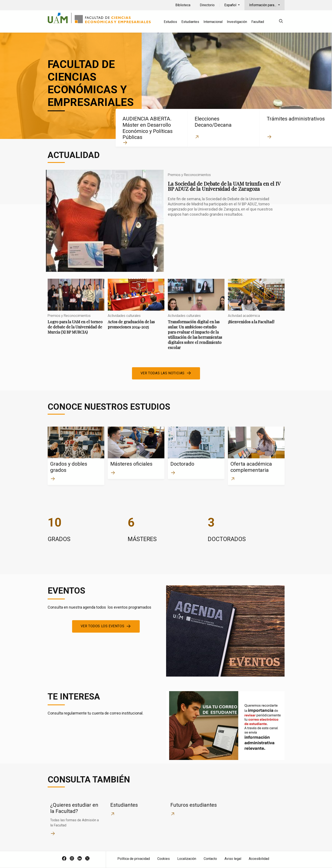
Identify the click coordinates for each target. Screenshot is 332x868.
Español (231, 5)
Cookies (164, 859)
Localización (187, 859)
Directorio (207, 5)
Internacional (213, 22)
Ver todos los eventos (103, 626)
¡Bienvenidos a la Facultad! (256, 305)
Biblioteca (183, 5)
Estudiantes (190, 22)
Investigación (237, 22)
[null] (281, 22)
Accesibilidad (259, 859)
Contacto (210, 859)
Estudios (170, 22)
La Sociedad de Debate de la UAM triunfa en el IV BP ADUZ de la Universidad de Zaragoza (166, 221)
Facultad (258, 22)
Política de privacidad (134, 859)
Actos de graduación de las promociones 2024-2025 (136, 308)
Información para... (263, 5)
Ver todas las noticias (163, 373)
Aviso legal (233, 859)
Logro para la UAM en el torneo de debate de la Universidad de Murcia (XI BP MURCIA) (76, 310)
